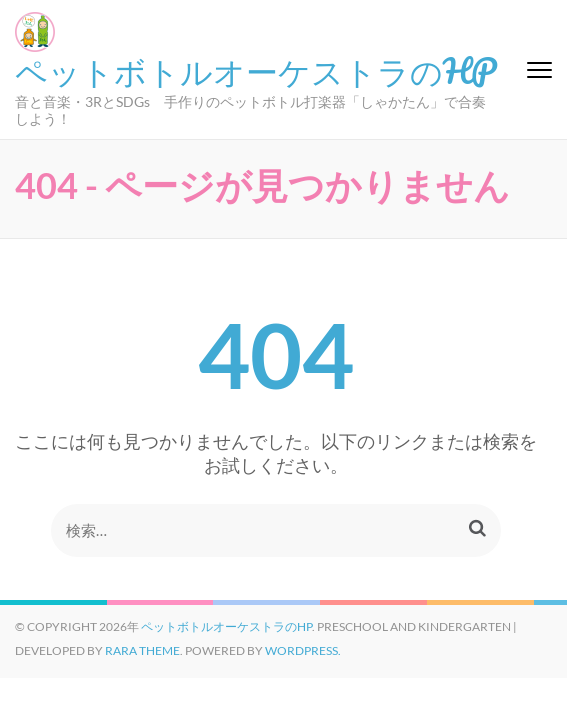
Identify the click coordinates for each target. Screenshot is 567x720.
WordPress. (303, 650)
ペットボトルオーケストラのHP (256, 70)
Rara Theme (142, 650)
